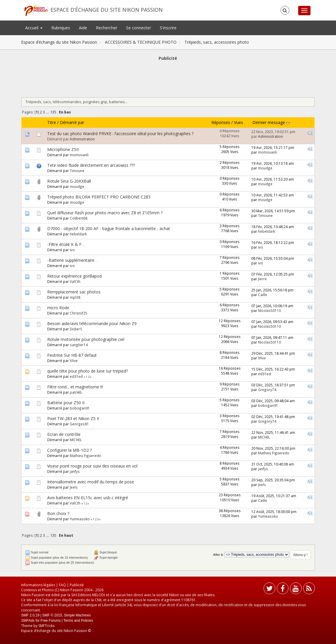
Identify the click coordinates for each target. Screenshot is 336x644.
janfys (75, 471)
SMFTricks (46, 626)
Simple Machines (77, 615)
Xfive (74, 361)
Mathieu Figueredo (85, 456)
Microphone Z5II (63, 149)
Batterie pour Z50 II (66, 403)
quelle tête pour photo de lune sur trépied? (88, 371)
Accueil (34, 28)
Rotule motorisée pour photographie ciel (86, 339)
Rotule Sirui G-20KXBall (69, 181)
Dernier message (271, 122)
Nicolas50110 (269, 310)
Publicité (77, 585)
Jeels (74, 487)
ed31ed (76, 376)
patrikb (76, 392)
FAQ (62, 585)
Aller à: (218, 555)
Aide (83, 28)
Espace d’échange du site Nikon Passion (107, 10)
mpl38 (75, 297)
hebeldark (78, 234)
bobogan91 (80, 408)
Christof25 (79, 313)
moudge (265, 168)
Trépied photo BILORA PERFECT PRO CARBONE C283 (99, 197)
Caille (263, 295)
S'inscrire (168, 28)
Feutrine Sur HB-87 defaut (72, 355)
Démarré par (72, 122)
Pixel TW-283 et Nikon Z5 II (73, 418)
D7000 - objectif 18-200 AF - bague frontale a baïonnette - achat (109, 228)
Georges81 (79, 424)
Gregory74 (267, 390)
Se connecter (139, 28)
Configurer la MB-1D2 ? (69, 450)
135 (53, 112)
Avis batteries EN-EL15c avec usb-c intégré (88, 498)
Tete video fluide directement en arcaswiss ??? (91, 165)
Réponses (221, 122)
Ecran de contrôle (64, 434)
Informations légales (38, 585)
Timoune (77, 171)
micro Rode (58, 308)
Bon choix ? (58, 513)
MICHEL (76, 440)
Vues (239, 122)
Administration (82, 139)
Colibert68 (79, 218)
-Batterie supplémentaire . (72, 260)
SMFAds (28, 621)
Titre (52, 122)
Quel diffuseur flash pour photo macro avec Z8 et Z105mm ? (105, 213)
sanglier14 (79, 345)
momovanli (79, 155)
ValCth (75, 281)
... (48, 112)
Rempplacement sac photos (74, 292)
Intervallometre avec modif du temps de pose (91, 482)
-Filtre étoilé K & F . (65, 244)
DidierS (76, 329)
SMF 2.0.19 (30, 615)
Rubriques (61, 28)
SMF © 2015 (52, 615)
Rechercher (107, 28)
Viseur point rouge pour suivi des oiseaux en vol (92, 466)
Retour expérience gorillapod (74, 276)
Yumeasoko (80, 519)
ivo (72, 250)
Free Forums (51, 621)
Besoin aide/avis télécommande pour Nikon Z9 (92, 323)
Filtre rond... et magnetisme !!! (75, 387)
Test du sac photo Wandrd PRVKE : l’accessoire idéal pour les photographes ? (120, 134)
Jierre (262, 279)
